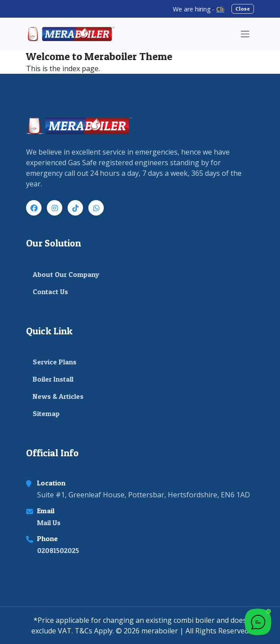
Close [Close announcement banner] (243, 9)
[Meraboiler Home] (70, 34)
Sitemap (46, 413)
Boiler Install (53, 379)
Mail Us (49, 523)
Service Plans (55, 362)
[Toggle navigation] (245, 34)
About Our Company (66, 274)
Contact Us (50, 292)
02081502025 (58, 550)
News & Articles (58, 396)
